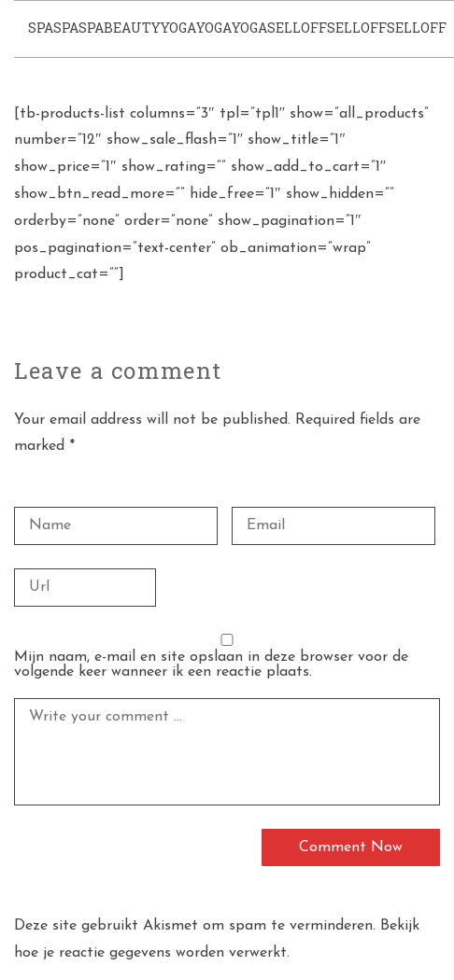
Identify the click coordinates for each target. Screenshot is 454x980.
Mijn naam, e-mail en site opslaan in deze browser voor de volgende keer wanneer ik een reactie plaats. (211, 665)
